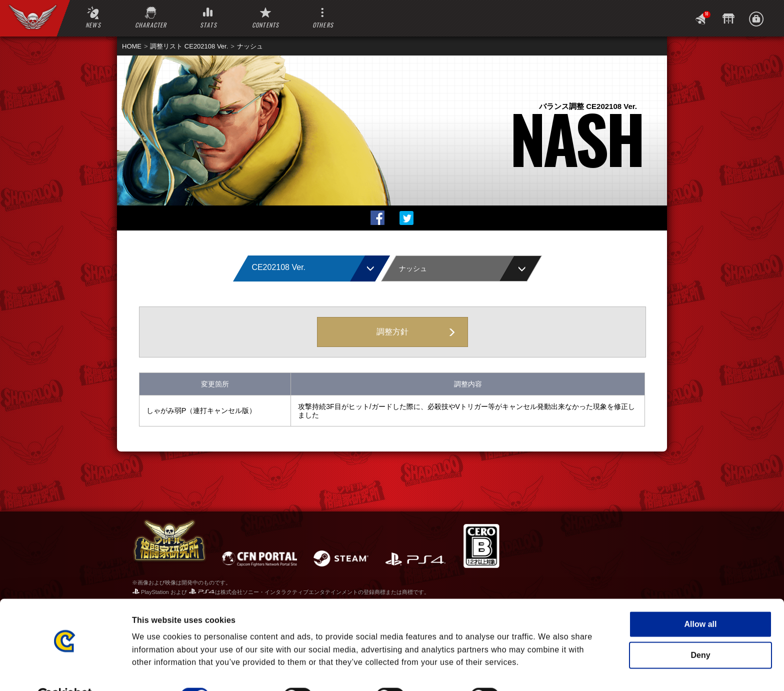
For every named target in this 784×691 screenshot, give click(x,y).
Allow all (701, 599)
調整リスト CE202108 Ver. (189, 46)
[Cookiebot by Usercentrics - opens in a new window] (65, 671)
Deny (700, 630)
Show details (544, 671)
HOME (132, 46)
